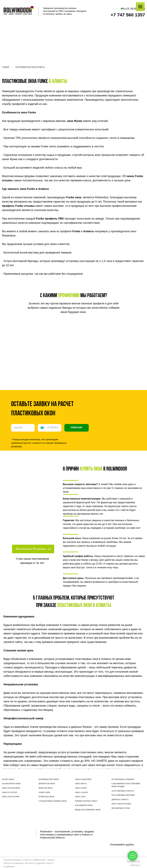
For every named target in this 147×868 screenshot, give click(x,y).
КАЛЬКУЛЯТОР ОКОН (11, 784)
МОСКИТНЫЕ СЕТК (120, 808)
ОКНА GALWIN (81, 792)
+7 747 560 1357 (128, 15)
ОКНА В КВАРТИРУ (83, 779)
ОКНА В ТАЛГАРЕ (10, 792)
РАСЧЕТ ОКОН (8, 779)
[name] (23, 428)
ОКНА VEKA (80, 797)
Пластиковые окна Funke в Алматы (30, 67)
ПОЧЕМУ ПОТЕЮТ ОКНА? (86, 801)
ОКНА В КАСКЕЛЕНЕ (11, 788)
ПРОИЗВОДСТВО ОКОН (49, 779)
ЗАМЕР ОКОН (44, 792)
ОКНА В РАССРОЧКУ (11, 797)
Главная (6, 67)
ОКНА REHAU (81, 784)
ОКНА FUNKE (81, 788)
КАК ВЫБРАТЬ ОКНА (84, 805)
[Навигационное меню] (140, 7)
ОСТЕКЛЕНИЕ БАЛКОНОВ (123, 779)
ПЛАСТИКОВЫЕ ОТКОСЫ (123, 791)
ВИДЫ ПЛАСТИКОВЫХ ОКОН (88, 810)
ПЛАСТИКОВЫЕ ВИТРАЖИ (123, 795)
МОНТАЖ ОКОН (45, 788)
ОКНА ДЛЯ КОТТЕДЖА (121, 804)
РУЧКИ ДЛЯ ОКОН (46, 797)
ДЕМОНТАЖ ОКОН (47, 784)
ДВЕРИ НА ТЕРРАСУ (120, 799)
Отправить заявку (77, 428)
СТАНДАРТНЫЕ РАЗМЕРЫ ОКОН (52, 801)
